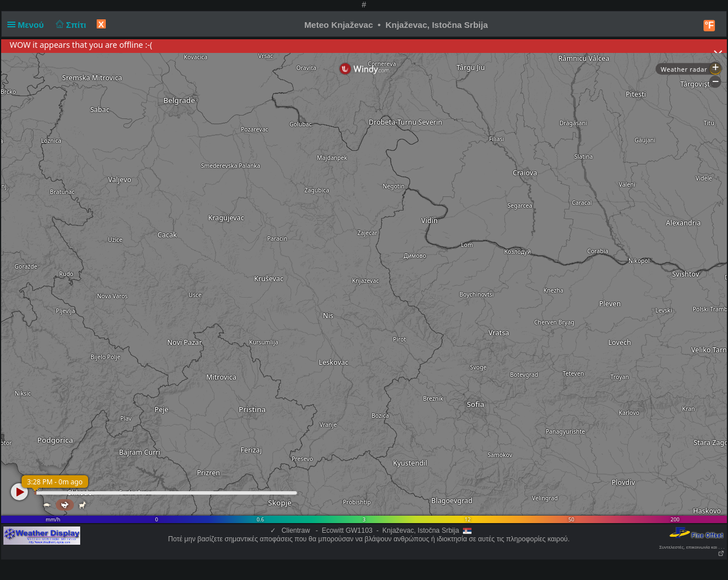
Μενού (28, 25)
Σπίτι (69, 25)
